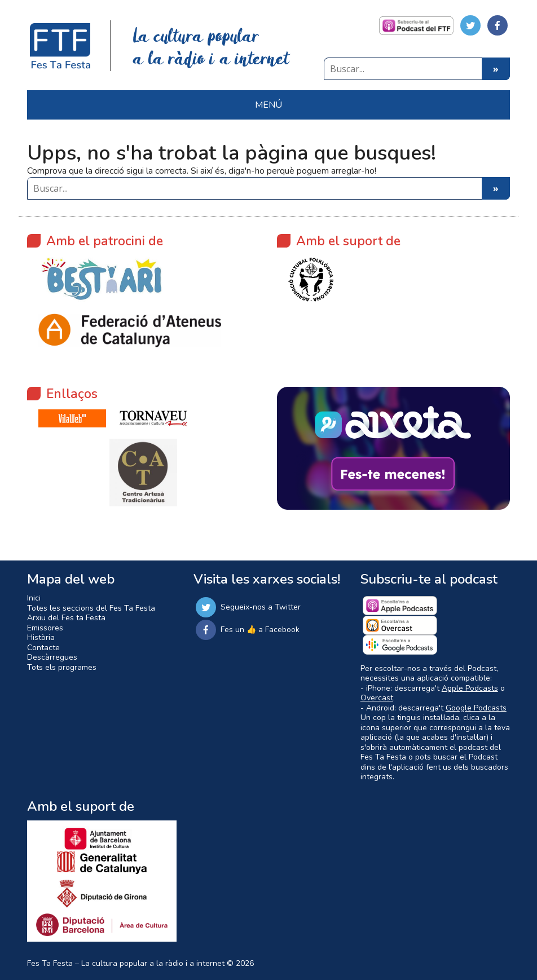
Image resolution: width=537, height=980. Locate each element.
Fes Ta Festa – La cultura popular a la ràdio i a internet (126, 963)
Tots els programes (62, 667)
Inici (34, 598)
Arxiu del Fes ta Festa (66, 618)
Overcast (377, 698)
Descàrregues (52, 657)
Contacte (43, 648)
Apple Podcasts (470, 688)
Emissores (45, 628)
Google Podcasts (476, 708)
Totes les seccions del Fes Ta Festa (91, 608)
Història (41, 637)
